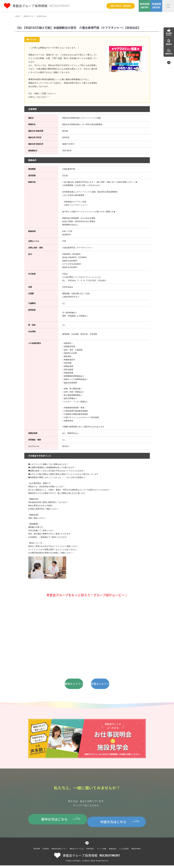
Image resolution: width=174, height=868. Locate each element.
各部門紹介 (90, 851)
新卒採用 (37, 851)
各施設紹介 (113, 851)
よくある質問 (124, 851)
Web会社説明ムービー (59, 851)
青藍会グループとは (77, 851)
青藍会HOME (136, 851)
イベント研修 (101, 851)
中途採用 (46, 851)
